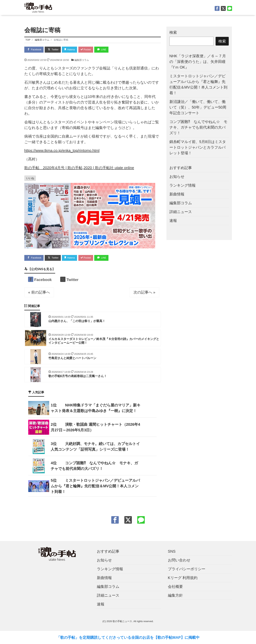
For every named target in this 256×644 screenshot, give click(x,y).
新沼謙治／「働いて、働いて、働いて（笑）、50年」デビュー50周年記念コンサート (198, 107)
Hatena (71, 50)
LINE (105, 49)
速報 (173, 221)
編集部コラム (82, 60)
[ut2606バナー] (90, 215)
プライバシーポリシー (187, 570)
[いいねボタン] (30, 178)
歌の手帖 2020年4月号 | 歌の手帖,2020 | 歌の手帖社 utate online (79, 168)
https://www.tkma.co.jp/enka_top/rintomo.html (62, 151)
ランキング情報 (183, 185)
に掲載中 (192, 637)
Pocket (88, 50)
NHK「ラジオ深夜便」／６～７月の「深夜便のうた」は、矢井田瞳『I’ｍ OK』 (198, 62)
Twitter (54, 49)
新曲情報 (177, 194)
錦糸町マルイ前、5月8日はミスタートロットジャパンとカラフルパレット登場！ (198, 147)
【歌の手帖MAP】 (169, 637)
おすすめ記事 (181, 168)
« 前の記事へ (39, 292)
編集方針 (175, 596)
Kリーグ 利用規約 (183, 579)
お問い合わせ (179, 561)
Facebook (34, 49)
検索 (173, 32)
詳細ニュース (181, 212)
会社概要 (175, 588)
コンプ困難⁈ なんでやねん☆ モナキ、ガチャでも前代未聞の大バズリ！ (198, 127)
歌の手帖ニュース (122, 622)
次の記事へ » (144, 292)
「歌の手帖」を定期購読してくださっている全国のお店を (105, 637)
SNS (172, 552)
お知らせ (177, 177)
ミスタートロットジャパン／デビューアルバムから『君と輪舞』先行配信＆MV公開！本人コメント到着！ (95, 487)
